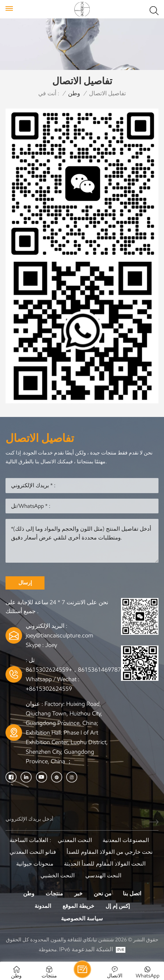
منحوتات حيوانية (35, 864)
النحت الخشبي (58, 875)
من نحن (103, 894)
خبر (78, 894)
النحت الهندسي (103, 875)
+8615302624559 (49, 689)
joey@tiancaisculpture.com (59, 635)
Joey (51, 645)
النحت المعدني (75, 840)
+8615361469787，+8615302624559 (75, 670)
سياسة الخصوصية (82, 919)
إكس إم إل (118, 906)
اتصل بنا (132, 894)
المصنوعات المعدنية (126, 840)
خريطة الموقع (78, 906)
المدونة (43, 906)
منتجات (54, 894)
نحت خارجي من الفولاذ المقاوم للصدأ (110, 852)
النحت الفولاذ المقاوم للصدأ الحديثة (105, 864)
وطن (74, 93)
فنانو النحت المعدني (33, 852)
